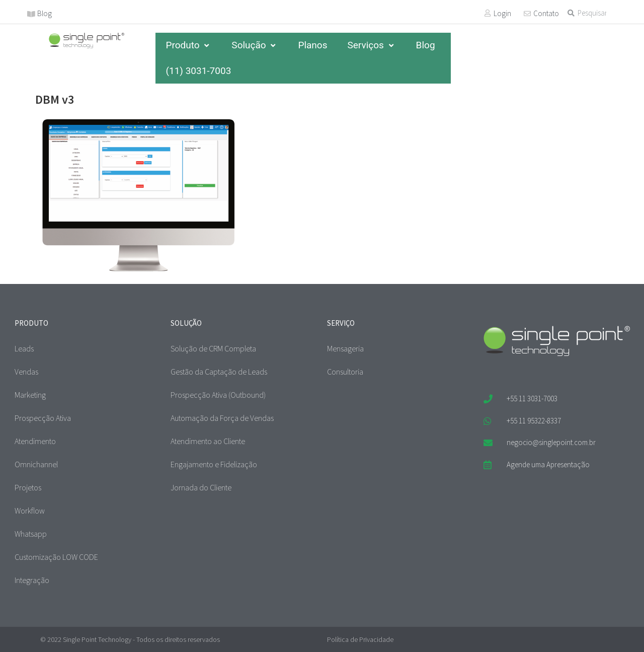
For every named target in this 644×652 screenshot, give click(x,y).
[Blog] (31, 14)
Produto (188, 45)
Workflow (30, 511)
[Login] (488, 13)
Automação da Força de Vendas (222, 418)
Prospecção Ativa (43, 418)
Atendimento (35, 441)
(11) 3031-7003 (198, 71)
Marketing (30, 395)
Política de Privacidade (360, 639)
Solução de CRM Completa (213, 348)
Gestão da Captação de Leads (219, 372)
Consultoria (345, 372)
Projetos (28, 487)
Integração (32, 580)
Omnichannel (36, 464)
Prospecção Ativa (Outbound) (218, 395)
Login (502, 13)
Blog (45, 13)
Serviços (371, 45)
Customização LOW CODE (56, 557)
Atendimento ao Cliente (208, 441)
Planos (312, 45)
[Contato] (527, 14)
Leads (24, 348)
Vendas (26, 372)
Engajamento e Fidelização (214, 464)
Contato (546, 13)
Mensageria (345, 348)
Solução (255, 45)
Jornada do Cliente (201, 487)
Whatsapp (31, 534)
